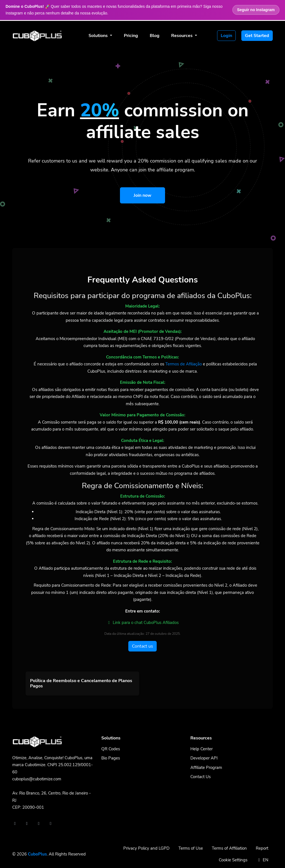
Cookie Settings (233, 860)
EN (262, 860)
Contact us (142, 646)
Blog (155, 36)
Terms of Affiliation (229, 848)
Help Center (202, 749)
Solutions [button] (99, 36)
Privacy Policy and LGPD (146, 848)
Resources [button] (182, 36)
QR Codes (111, 749)
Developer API (204, 758)
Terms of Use (191, 848)
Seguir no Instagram (256, 10)
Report (262, 848)
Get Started (257, 36)
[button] (82, 683)
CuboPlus (37, 854)
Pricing (131, 36)
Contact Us (201, 777)
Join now (142, 195)
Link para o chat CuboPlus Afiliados (142, 623)
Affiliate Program (206, 768)
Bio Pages (111, 758)
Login (226, 36)
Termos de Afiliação (184, 364)
